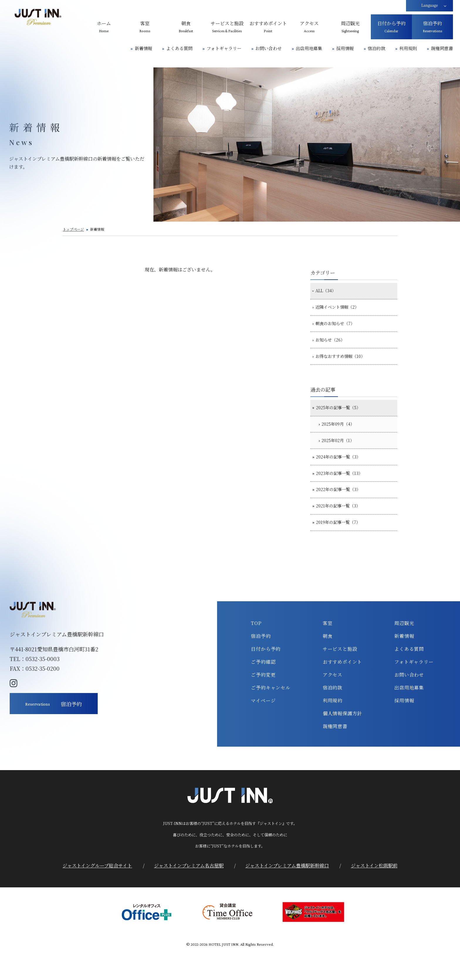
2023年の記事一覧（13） (343, 493)
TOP (256, 651)
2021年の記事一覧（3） (342, 531)
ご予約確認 (263, 689)
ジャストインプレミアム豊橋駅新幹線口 (287, 893)
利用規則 (408, 48)
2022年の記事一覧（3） (342, 512)
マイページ (263, 728)
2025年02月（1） (342, 456)
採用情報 (345, 48)
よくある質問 (179, 48)
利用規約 (333, 728)
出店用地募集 (309, 48)
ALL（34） (328, 292)
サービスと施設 (340, 677)
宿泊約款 (376, 48)
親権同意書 (442, 48)
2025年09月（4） (342, 438)
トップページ (73, 229)
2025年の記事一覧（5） (342, 419)
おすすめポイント (342, 689)
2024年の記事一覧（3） (342, 475)
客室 (328, 651)
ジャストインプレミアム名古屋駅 (189, 893)
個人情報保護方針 (342, 741)
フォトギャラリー (224, 48)
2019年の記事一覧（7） (342, 549)
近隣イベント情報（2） (341, 310)
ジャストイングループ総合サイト (97, 893)
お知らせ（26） (333, 347)
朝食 (328, 664)
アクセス (333, 702)
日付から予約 (266, 677)
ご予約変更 (263, 702)
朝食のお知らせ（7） (338, 329)
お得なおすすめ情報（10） (344, 366)
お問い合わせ (268, 48)
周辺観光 (404, 651)
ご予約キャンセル (270, 715)
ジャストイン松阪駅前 (374, 893)
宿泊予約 (261, 664)
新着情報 (143, 48)
